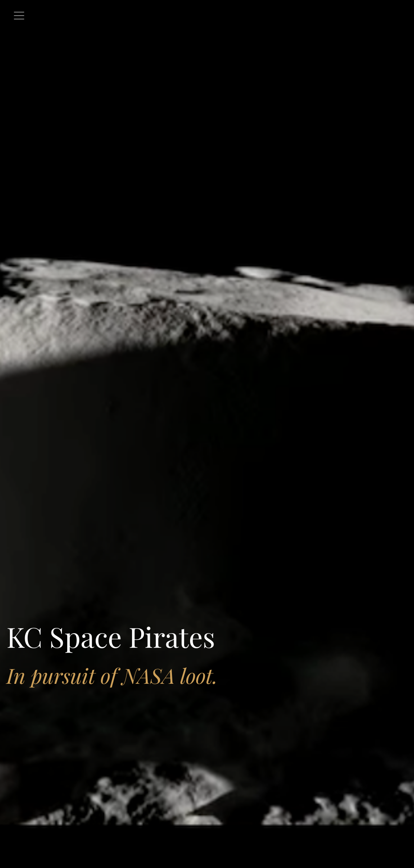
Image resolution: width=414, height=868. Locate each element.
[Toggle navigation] (19, 16)
